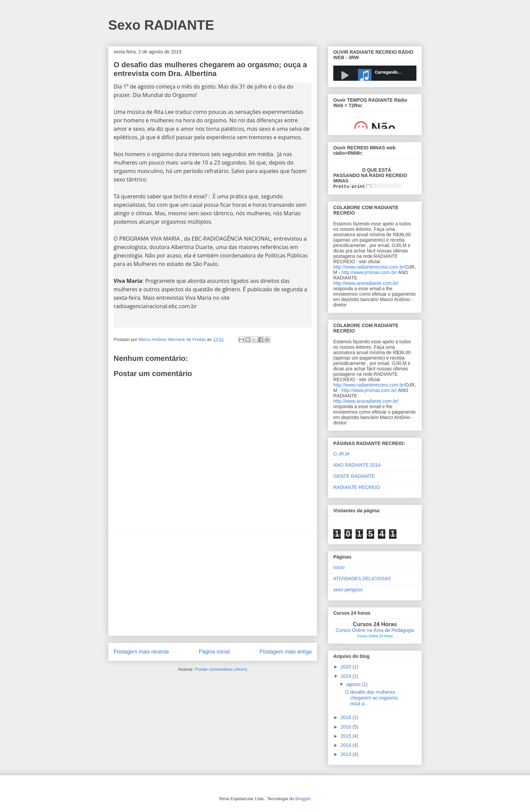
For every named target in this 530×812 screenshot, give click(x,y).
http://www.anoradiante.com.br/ (366, 283)
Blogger (303, 799)
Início (339, 567)
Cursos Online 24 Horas (375, 636)
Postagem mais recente (141, 652)
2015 (347, 736)
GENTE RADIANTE (354, 476)
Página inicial (214, 652)
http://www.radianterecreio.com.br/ (369, 267)
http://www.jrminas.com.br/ (369, 272)
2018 (347, 717)
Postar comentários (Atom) (221, 669)
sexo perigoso (348, 590)
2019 (347, 676)
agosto (354, 684)
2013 (347, 754)
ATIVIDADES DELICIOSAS (362, 579)
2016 (347, 727)
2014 (347, 745)
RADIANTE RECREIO (357, 487)
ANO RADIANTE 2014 (357, 465)
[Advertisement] (213, 583)
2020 (347, 667)
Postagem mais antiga (286, 652)
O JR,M (341, 454)
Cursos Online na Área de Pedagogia (375, 630)
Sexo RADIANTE (161, 25)
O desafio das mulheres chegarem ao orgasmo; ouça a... (372, 698)
